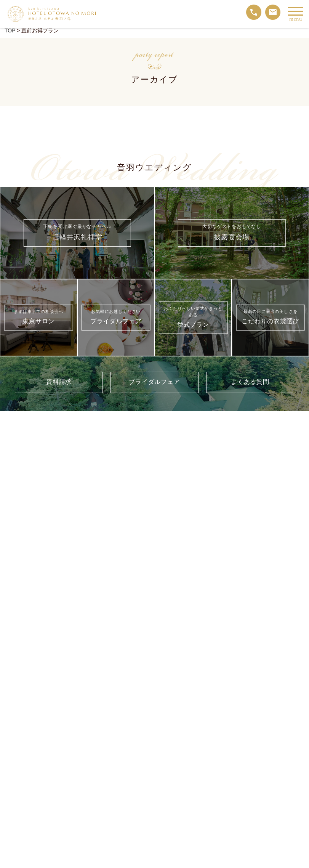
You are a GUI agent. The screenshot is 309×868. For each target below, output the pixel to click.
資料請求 (59, 382)
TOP (10, 30)
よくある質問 (250, 382)
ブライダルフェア (154, 382)
